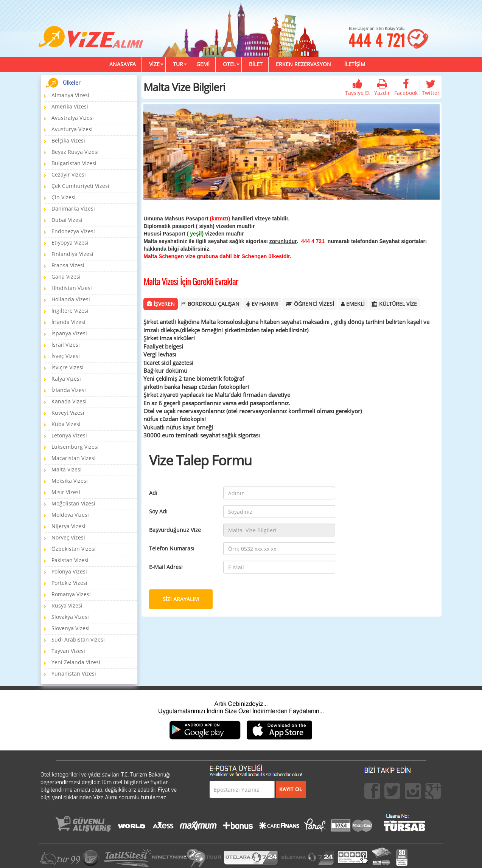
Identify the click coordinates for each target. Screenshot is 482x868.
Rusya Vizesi (67, 605)
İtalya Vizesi (66, 379)
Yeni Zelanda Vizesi (76, 662)
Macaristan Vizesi (74, 458)
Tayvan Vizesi (68, 651)
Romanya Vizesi (71, 594)
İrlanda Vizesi (68, 322)
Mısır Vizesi (66, 492)
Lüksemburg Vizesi (75, 447)
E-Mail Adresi (166, 567)
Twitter (431, 88)
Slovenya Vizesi (71, 628)
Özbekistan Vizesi (74, 549)
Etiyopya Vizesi (70, 243)
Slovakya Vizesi (70, 617)
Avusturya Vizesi (72, 129)
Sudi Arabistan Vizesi (78, 639)
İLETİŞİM (355, 64)
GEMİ (203, 64)
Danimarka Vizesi (73, 208)
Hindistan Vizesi (72, 288)
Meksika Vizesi (70, 481)
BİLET (256, 64)
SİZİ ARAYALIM (181, 599)
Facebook (406, 88)
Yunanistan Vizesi (74, 673)
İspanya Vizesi (69, 333)
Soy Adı (158, 511)
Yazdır (382, 88)
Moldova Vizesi (70, 515)
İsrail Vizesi (66, 345)
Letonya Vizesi (69, 435)
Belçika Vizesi (68, 140)
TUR (178, 64)
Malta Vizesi (67, 469)
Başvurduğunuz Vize (175, 530)
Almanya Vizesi (70, 95)
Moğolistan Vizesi (73, 503)
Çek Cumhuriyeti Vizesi (80, 186)
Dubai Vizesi (67, 220)
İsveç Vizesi (66, 356)
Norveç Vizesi (68, 537)
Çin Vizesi (64, 197)
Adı (153, 493)
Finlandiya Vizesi (72, 254)
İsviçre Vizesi (68, 367)
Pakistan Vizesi (70, 560)
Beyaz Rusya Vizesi (75, 152)
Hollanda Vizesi (71, 299)
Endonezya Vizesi (73, 231)
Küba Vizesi (66, 424)
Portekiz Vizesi (69, 583)
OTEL (229, 64)
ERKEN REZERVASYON (303, 64)
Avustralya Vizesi (73, 118)
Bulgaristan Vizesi (74, 163)
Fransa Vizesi (68, 265)
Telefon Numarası (172, 548)
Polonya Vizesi (69, 571)
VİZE (154, 64)
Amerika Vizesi (70, 106)
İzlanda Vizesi (69, 390)
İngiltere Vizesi (70, 311)
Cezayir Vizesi (69, 174)
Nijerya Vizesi (68, 526)
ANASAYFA (123, 64)
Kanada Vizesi (69, 401)
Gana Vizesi (66, 277)
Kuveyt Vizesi (68, 413)
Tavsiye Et (358, 88)
